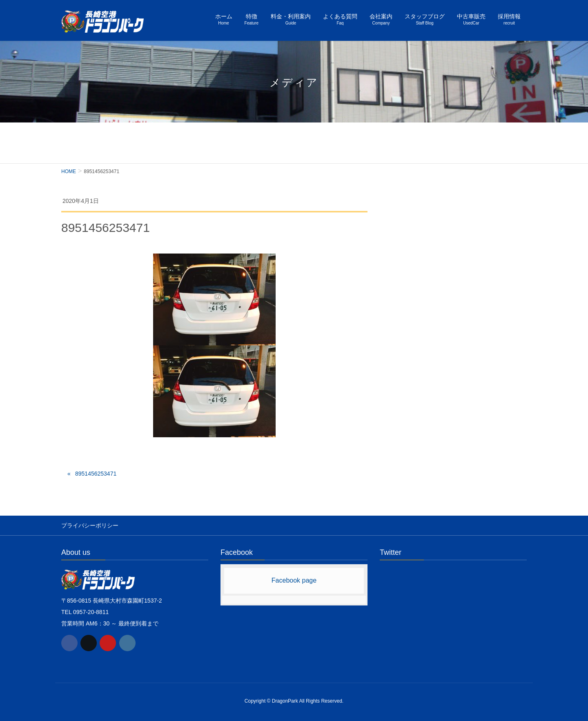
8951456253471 (96, 474)
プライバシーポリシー (90, 525)
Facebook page (294, 580)
